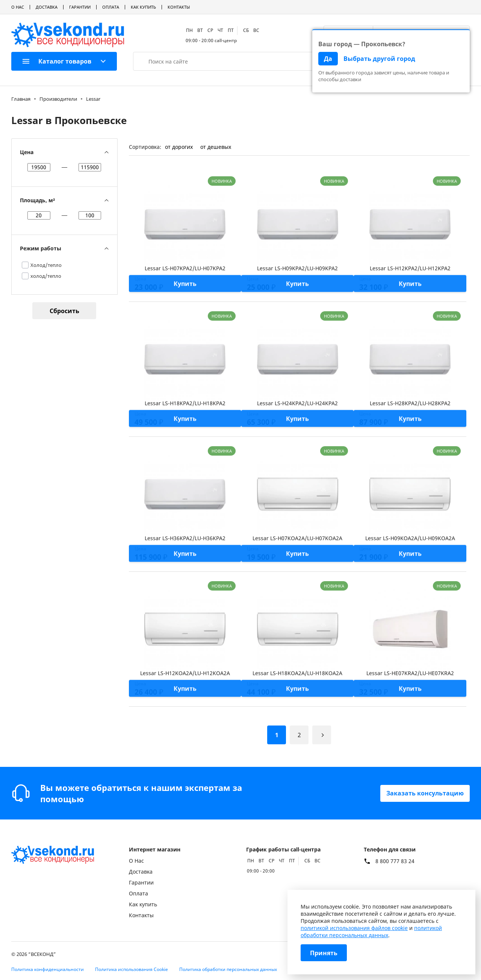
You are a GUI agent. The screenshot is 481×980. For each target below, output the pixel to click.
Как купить (143, 7)
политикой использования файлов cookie (354, 928)
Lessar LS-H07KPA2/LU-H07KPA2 (185, 268)
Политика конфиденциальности (48, 969)
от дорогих (179, 147)
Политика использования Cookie (132, 969)
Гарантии (80, 7)
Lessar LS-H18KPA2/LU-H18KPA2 (185, 403)
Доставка (47, 7)
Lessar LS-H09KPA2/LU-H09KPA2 (297, 268)
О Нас (18, 7)
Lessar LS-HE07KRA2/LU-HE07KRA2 (410, 673)
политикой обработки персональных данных (371, 932)
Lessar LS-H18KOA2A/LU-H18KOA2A (297, 673)
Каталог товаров (57, 61)
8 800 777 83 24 (395, 861)
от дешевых (216, 147)
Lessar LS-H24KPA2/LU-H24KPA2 (297, 403)
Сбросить (64, 311)
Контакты (179, 7)
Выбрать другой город (379, 59)
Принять (324, 953)
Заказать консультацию (425, 793)
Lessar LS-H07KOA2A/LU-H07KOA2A (297, 538)
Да (328, 59)
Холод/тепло (46, 265)
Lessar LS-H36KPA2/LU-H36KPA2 (185, 538)
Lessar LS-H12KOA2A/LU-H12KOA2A (185, 673)
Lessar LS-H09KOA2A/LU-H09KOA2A (410, 538)
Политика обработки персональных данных (228, 969)
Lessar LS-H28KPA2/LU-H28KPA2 (410, 403)
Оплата (111, 7)
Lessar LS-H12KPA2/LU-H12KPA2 (410, 268)
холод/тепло (46, 276)
